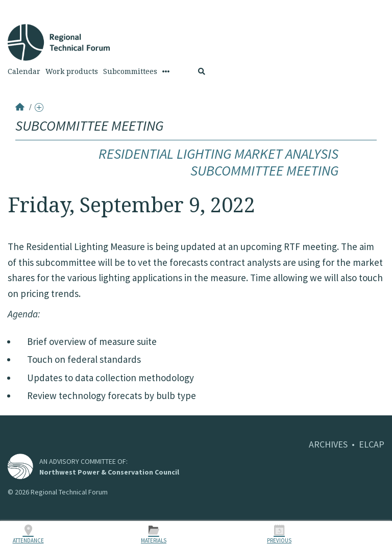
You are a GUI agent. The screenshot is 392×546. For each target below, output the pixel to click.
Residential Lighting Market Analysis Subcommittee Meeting (218, 162)
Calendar (24, 71)
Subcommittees (130, 71)
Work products (72, 71)
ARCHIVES (328, 444)
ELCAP (372, 444)
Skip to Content (24, 6)
